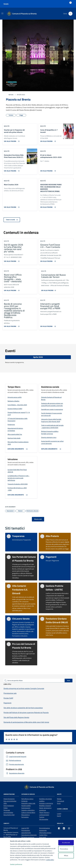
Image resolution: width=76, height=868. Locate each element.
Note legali (43, 837)
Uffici (5, 803)
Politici (6, 808)
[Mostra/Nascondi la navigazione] (2, 13)
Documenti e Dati (9, 815)
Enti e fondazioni (9, 806)
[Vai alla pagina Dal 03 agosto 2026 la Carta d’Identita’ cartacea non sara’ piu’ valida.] (11, 260)
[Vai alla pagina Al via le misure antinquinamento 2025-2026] (48, 170)
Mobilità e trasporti (45, 806)
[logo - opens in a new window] (5, 864)
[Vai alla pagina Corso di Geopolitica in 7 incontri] (48, 140)
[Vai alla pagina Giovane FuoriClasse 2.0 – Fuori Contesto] (48, 260)
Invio (69, 680)
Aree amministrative (10, 801)
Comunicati (61, 801)
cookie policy (50, 860)
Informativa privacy (45, 833)
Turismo (42, 817)
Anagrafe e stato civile (28, 803)
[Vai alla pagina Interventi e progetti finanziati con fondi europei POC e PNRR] (48, 326)
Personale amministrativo (8, 811)
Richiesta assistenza (28, 837)
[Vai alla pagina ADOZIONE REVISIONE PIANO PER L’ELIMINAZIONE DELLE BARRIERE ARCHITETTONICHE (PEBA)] (48, 206)
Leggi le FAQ (25, 828)
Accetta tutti (66, 843)
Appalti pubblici (26, 806)
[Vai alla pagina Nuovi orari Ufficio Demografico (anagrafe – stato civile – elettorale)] (11, 290)
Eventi (59, 816)
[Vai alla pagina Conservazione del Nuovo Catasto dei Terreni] (49, 290)
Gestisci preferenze (18, 864)
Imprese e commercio (46, 803)
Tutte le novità (12, 220)
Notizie (59, 799)
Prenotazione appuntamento (26, 832)
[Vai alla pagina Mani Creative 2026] (11, 206)
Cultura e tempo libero (28, 812)
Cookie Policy (43, 835)
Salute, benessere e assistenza (45, 809)
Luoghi (59, 814)
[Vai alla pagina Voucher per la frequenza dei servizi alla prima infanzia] (11, 140)
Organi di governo (9, 799)
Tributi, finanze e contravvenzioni (44, 814)
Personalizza (66, 849)
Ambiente (24, 801)
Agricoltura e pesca (27, 799)
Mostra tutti (38, 519)
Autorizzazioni (26, 808)
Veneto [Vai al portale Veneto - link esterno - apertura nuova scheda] (6, 4)
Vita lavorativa (44, 819)
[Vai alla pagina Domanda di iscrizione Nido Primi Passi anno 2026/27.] (11, 170)
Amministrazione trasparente (45, 829)
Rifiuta (66, 856)
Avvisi (59, 803)
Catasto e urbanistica (28, 810)
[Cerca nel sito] (70, 14)
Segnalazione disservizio (29, 835)
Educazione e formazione (26, 816)
